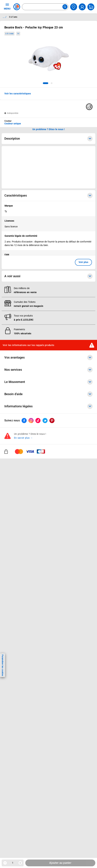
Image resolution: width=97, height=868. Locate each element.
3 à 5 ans (9, 34)
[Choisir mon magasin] (74, 7)
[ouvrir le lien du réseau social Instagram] (31, 421)
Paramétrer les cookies (3, 665)
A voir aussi (48, 276)
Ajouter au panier (60, 863)
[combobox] (45, 7)
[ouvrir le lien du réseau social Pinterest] (52, 421)
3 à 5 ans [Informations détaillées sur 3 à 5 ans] (13, 17)
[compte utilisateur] (82, 7)
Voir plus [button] (83, 262)
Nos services (48, 370)
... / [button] (4, 17)
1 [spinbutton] (13, 863)
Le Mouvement (48, 382)
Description (48, 139)
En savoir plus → (23, 438)
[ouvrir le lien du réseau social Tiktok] (38, 421)
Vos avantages (48, 358)
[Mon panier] (91, 7)
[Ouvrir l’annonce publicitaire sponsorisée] (48, 167)
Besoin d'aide (48, 394)
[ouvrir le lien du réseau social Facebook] (24, 421)
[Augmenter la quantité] (20, 863)
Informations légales (48, 406)
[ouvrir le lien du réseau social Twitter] (45, 421)
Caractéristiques (48, 196)
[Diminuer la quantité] (5, 863)
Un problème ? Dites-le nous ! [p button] (49, 129)
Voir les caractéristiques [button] (18, 94)
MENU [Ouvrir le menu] (7, 6)
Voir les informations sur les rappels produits (29, 345)
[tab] (46, 83)
